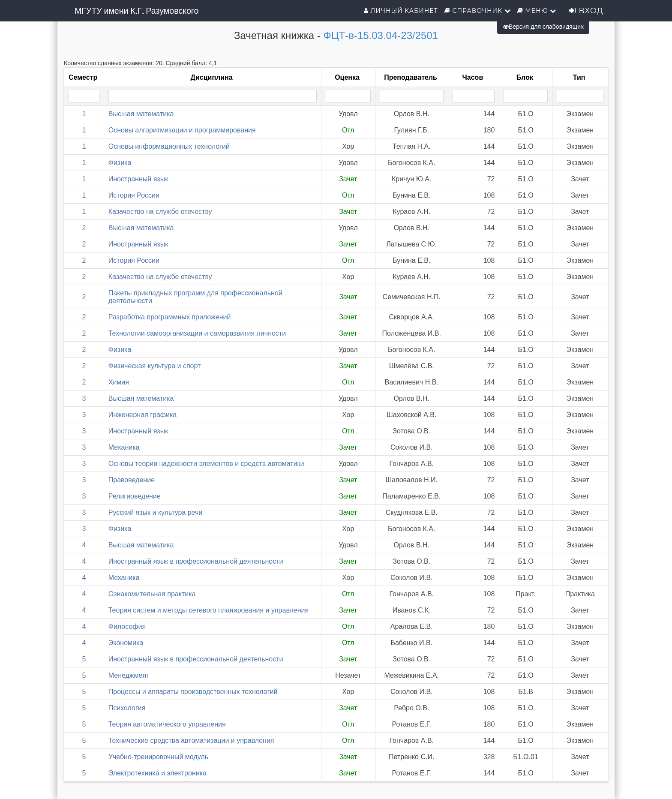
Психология (127, 708)
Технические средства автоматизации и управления (191, 740)
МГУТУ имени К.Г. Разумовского (136, 11)
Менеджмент (129, 675)
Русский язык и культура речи (156, 512)
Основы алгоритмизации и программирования (182, 130)
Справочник (478, 11)
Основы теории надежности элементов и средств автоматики (206, 464)
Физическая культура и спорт (155, 366)
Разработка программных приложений (170, 317)
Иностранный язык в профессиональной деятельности (196, 561)
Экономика (126, 643)
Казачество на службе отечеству (160, 212)
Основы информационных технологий (169, 146)
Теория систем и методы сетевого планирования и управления (208, 610)
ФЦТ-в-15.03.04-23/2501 (381, 35)
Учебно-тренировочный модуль (158, 757)
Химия (119, 382)
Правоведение (132, 480)
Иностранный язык (138, 179)
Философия (127, 626)
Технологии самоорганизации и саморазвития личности (197, 333)
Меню (537, 11)
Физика (120, 163)
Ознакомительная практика (152, 594)
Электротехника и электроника (157, 773)
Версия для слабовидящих (543, 27)
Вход (586, 11)
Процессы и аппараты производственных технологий (193, 692)
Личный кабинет (401, 11)
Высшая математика (141, 114)
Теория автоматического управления (167, 724)
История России (134, 195)
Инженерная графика (142, 415)
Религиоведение (135, 496)
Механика (124, 447)
